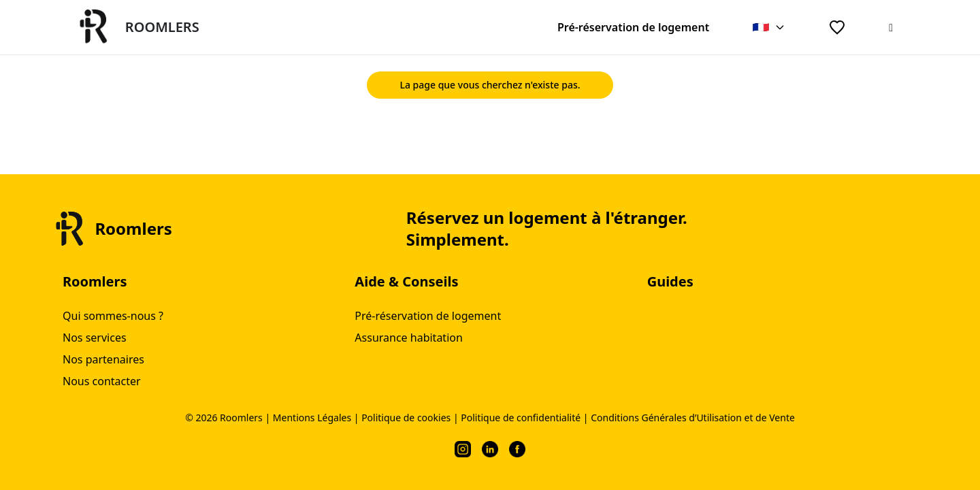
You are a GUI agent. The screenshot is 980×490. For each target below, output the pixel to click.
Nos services (95, 338)
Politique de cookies (406, 418)
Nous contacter (102, 381)
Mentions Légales (312, 418)
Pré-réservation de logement (633, 27)
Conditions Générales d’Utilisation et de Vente (693, 418)
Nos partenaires (103, 359)
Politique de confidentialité (521, 418)
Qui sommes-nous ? (113, 316)
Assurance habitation (409, 338)
